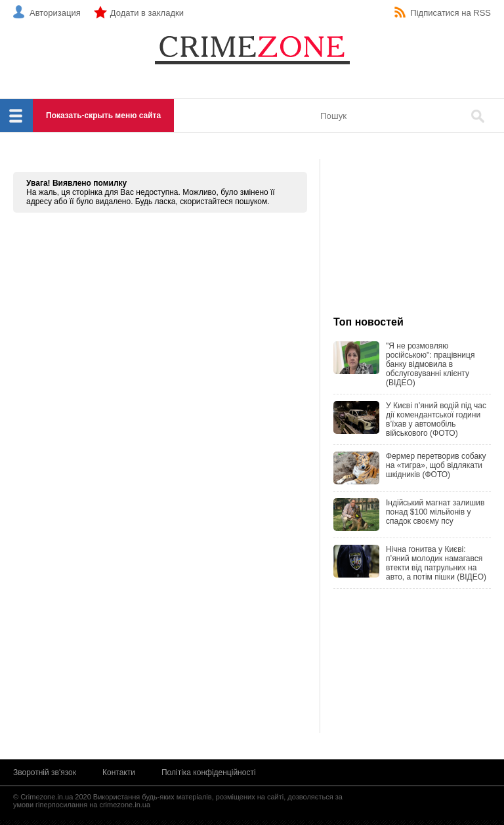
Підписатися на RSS (451, 13)
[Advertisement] (412, 238)
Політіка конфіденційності (209, 772)
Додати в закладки (147, 13)
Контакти (119, 772)
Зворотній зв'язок (45, 772)
